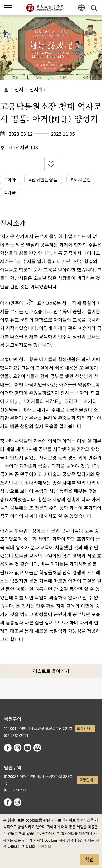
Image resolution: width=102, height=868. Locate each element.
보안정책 (44, 846)
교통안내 (83, 728)
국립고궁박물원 (45, 8)
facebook (8, 748)
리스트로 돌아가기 (51, 671)
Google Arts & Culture (37, 748)
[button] (8, 8)
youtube (27, 748)
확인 (89, 859)
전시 (19, 89)
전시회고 (38, 89)
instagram (18, 748)
